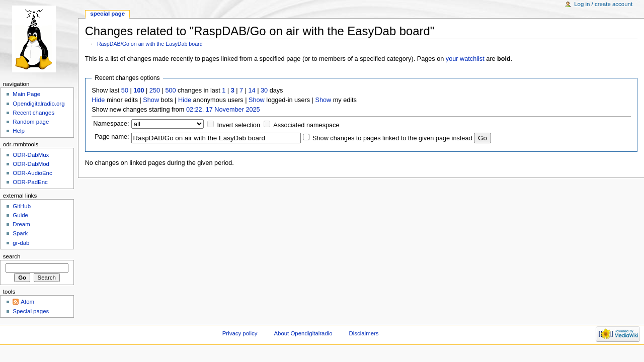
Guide (20, 215)
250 (155, 90)
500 (170, 90)
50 (125, 90)
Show (151, 100)
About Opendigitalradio (303, 333)
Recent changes (33, 113)
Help (19, 131)
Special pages (31, 311)
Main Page (26, 94)
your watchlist (465, 59)
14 (252, 90)
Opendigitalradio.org (38, 104)
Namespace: (111, 124)
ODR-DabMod (31, 164)
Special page (107, 14)
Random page (31, 122)
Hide (98, 100)
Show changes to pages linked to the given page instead (392, 138)
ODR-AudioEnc (32, 173)
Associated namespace (306, 125)
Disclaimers (364, 333)
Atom (27, 302)
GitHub (22, 206)
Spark (20, 233)
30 (264, 90)
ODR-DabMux (31, 155)
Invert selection (239, 125)
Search (12, 256)
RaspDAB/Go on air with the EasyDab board (150, 44)
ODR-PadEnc (30, 182)
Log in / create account (603, 4)
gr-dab (21, 243)
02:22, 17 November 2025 (223, 110)
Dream (21, 224)
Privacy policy (240, 333)
